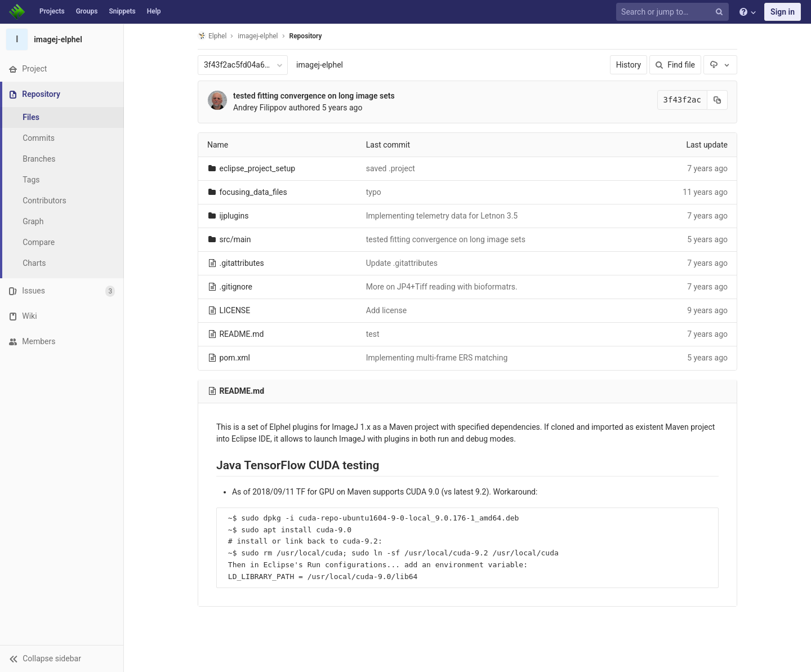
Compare (39, 242)
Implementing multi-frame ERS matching (437, 358)
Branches (39, 159)
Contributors (44, 201)
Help (154, 11)
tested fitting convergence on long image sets (314, 96)
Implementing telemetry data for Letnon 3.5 (442, 216)
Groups (87, 11)
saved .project (391, 168)
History (629, 65)
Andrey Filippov (260, 108)
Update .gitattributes (402, 263)
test (373, 334)
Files (31, 117)
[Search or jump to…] (674, 12)
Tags (31, 180)
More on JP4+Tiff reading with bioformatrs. (442, 287)
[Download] (720, 65)
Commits (39, 138)
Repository (306, 36)
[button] (62, 658)
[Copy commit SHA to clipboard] (718, 100)
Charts (34, 263)
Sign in (783, 12)
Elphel (212, 36)
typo (374, 192)
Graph (33, 221)
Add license (386, 310)
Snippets (122, 11)
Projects (52, 11)
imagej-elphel (320, 65)
